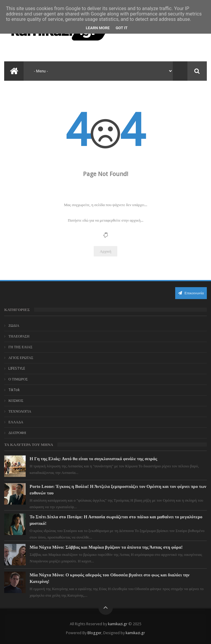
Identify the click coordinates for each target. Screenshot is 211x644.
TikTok (14, 390)
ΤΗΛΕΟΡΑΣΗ (19, 336)
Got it (121, 28)
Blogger (94, 633)
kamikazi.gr (118, 624)
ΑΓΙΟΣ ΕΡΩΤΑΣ (21, 358)
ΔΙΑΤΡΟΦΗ (17, 433)
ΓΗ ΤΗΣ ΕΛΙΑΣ (20, 347)
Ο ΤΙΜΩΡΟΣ (18, 379)
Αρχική (105, 251)
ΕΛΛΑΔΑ (16, 422)
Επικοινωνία (191, 293)
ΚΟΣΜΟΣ (16, 401)
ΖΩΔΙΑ (14, 326)
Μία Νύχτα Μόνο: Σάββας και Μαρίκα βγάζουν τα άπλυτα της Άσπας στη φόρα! (106, 547)
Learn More (98, 28)
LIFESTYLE (17, 368)
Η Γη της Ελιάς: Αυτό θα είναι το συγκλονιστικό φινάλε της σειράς (93, 459)
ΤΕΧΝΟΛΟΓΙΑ (20, 411)
